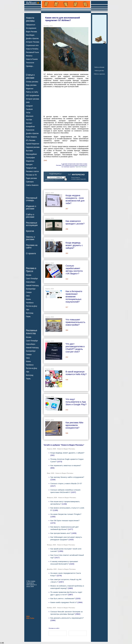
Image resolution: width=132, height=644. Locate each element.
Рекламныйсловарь (32, 199)
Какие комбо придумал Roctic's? (64, 602)
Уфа (27, 310)
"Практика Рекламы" (81, 167)
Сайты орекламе (30, 216)
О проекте (31, 253)
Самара (29, 292)
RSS (28, 616)
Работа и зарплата (99, 74)
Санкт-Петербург (32, 279)
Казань (28, 299)
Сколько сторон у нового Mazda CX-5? (66, 483)
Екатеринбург (31, 289)
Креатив (30, 231)
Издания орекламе (31, 207)
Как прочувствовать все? (61, 533)
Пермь (28, 317)
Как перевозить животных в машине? (66, 465)
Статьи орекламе (30, 76)
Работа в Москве (99, 67)
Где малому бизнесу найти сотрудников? (67, 477)
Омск (28, 296)
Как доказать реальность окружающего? (67, 618)
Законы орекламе (31, 238)
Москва (29, 275)
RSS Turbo (30, 618)
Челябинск (30, 303)
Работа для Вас (99, 71)
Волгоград (30, 313)
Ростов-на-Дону (32, 306)
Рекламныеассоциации (32, 224)
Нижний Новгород (32, 285)
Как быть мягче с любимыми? (63, 598)
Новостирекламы (30, 19)
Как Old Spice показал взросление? (65, 521)
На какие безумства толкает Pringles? (66, 514)
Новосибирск (31, 282)
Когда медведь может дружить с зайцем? (67, 453)
